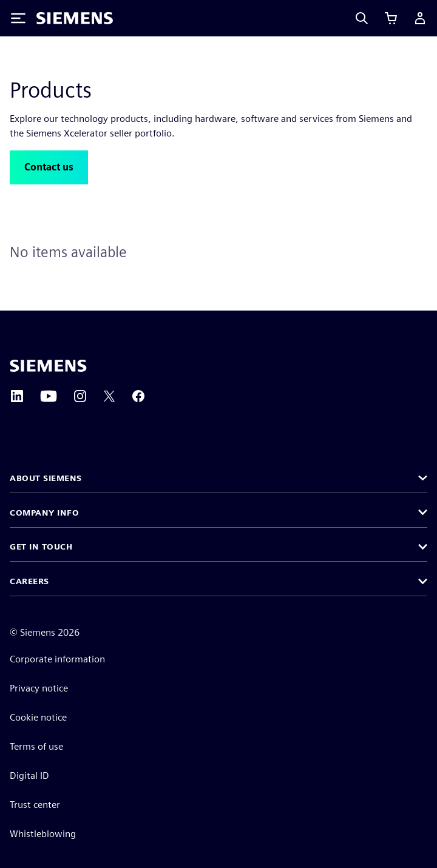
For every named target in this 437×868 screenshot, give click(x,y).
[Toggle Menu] (18, 18)
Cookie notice (38, 717)
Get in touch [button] (41, 547)
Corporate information (57, 659)
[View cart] (391, 18)
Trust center (35, 805)
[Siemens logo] (75, 18)
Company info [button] (44, 513)
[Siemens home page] (48, 366)
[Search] (362, 18)
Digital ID (29, 775)
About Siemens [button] (46, 478)
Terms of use (36, 746)
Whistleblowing (43, 834)
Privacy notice (39, 688)
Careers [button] (29, 581)
